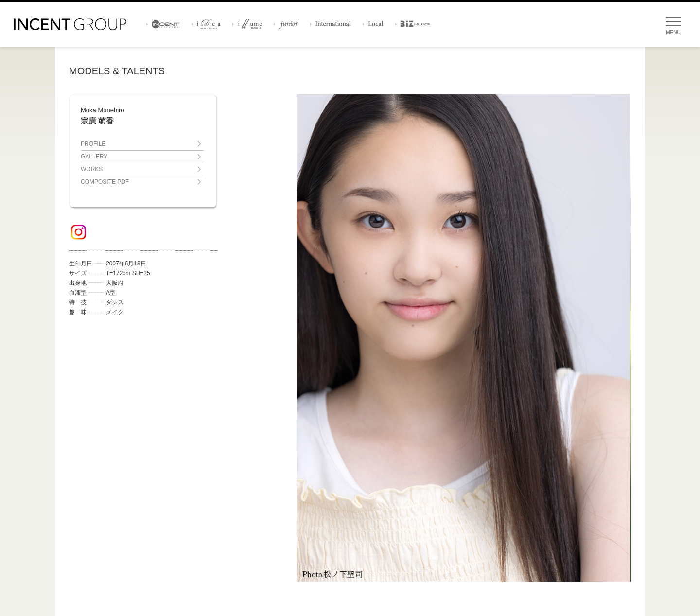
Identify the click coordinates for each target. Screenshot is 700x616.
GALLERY (94, 157)
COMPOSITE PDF (105, 182)
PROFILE (93, 144)
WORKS (92, 169)
